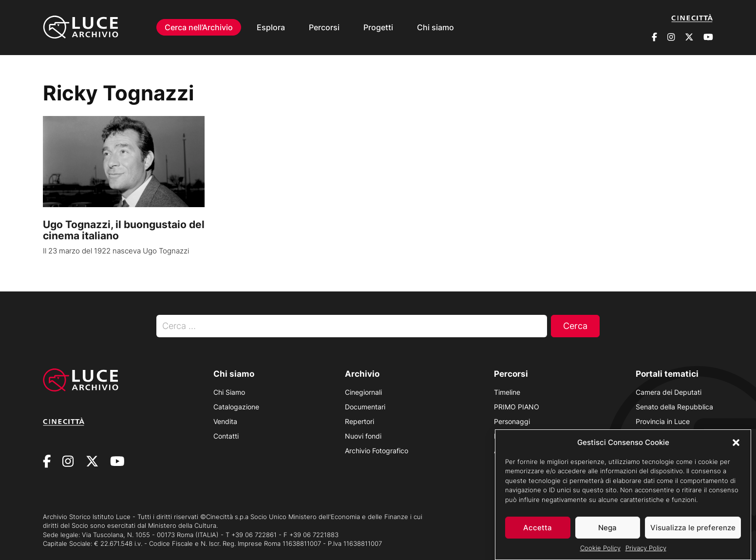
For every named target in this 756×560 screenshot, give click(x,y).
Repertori (359, 421)
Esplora (271, 27)
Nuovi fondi (363, 436)
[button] (736, 447)
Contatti (226, 436)
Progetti (378, 27)
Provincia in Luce (663, 421)
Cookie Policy (600, 553)
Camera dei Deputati (669, 392)
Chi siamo (435, 27)
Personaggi (512, 421)
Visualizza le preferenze (693, 533)
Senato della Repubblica (674, 407)
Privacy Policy (646, 553)
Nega (607, 533)
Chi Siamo (229, 392)
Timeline (507, 392)
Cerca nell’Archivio (199, 27)
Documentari (365, 407)
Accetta (538, 533)
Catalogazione (236, 407)
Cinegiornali (363, 392)
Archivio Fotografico (377, 451)
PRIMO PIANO (517, 407)
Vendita (225, 421)
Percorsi (324, 27)
